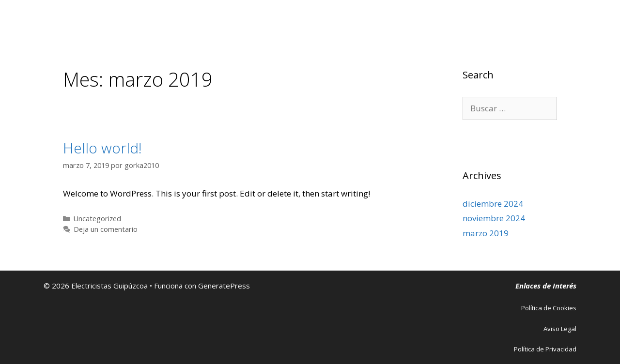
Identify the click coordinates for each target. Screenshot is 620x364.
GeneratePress (224, 286)
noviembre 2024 (494, 218)
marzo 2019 (486, 233)
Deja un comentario (106, 229)
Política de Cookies (549, 308)
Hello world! (102, 148)
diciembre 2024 (493, 204)
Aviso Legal (560, 329)
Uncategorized (97, 219)
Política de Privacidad (545, 349)
